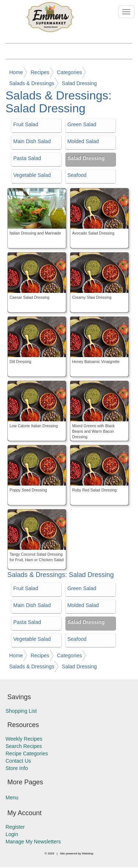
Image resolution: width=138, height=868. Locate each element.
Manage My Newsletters (33, 842)
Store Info (17, 768)
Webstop (87, 854)
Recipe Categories (27, 753)
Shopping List (21, 711)
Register (15, 827)
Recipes (40, 72)
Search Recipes (24, 746)
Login (12, 834)
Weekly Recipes (24, 739)
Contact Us (18, 761)
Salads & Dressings (32, 83)
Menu (12, 798)
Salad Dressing (79, 83)
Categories (70, 72)
